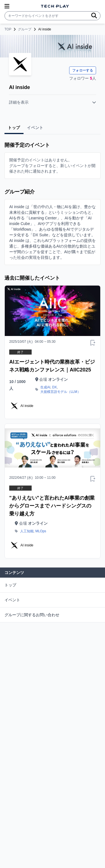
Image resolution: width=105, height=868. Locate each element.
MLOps (41, 531)
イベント (12, 600)
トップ (10, 585)
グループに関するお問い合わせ (32, 615)
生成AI (45, 387)
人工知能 (27, 531)
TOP (8, 29)
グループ (25, 29)
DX (54, 387)
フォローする (83, 70)
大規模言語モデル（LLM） (60, 392)
